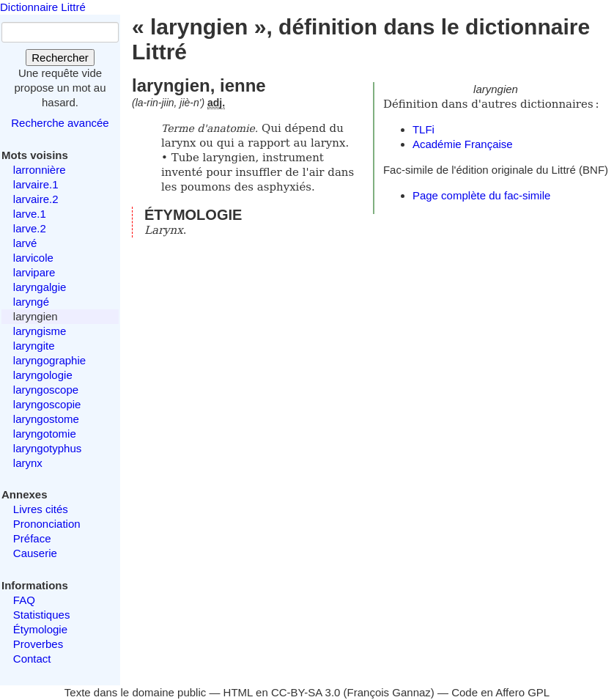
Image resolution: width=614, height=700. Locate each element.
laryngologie (43, 375)
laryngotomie (45, 434)
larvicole (33, 258)
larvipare (34, 272)
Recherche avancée (60, 123)
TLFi (423, 129)
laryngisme (40, 331)
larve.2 (30, 228)
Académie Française (463, 144)
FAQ (24, 600)
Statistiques (42, 615)
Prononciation (47, 524)
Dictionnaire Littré (43, 7)
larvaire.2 (36, 199)
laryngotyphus (47, 448)
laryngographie (49, 360)
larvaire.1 (36, 184)
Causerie (35, 553)
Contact (32, 659)
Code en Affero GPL (500, 692)
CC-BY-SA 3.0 (306, 692)
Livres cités (41, 509)
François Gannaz (389, 692)
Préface (32, 538)
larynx (28, 463)
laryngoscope (46, 390)
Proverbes (38, 644)
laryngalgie (40, 287)
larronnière (40, 170)
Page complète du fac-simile (481, 195)
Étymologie (40, 629)
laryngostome (46, 419)
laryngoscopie (47, 404)
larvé (25, 243)
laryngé (31, 302)
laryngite (34, 346)
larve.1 (30, 214)
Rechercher (60, 58)
